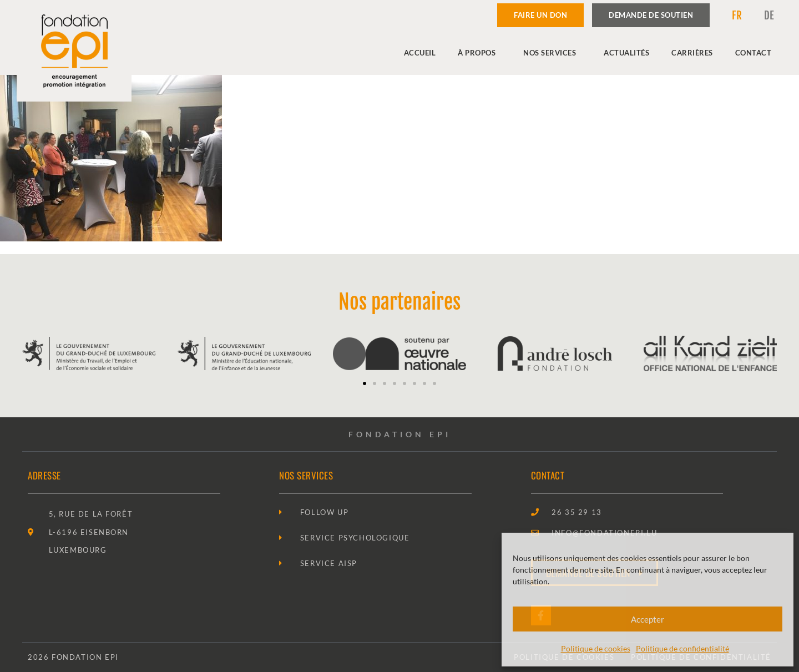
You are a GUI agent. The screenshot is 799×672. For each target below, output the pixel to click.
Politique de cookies (596, 648)
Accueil (420, 53)
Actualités (626, 53)
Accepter (648, 619)
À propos (479, 53)
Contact (754, 53)
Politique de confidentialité (682, 648)
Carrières (692, 53)
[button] (365, 383)
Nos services (552, 53)
